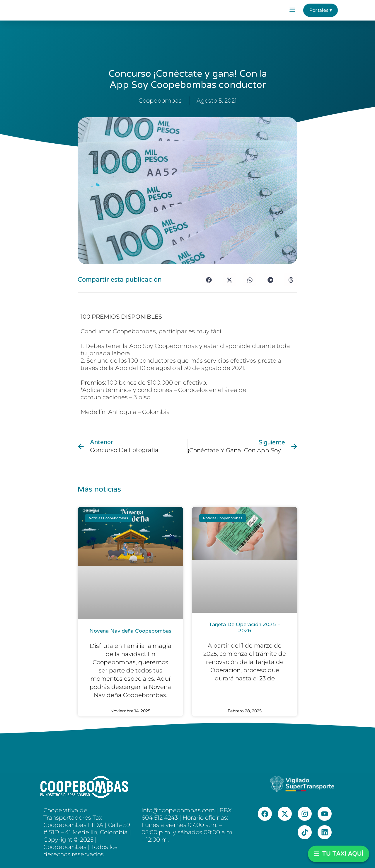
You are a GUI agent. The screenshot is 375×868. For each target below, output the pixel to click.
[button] (292, 10)
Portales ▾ (321, 10)
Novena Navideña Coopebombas (130, 631)
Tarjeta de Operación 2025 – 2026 (245, 628)
